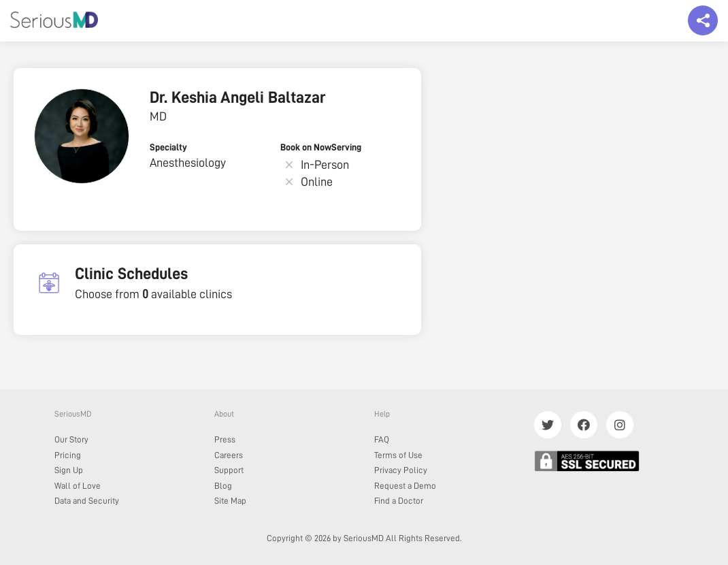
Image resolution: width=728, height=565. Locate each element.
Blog (223, 486)
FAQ (382, 439)
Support (229, 470)
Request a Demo (405, 486)
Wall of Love (78, 486)
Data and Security (87, 501)
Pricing (68, 455)
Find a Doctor (399, 501)
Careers (229, 455)
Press (225, 439)
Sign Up (69, 470)
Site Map (230, 501)
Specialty (168, 147)
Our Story (71, 439)
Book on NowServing (321, 147)
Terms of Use (398, 455)
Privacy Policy (401, 470)
